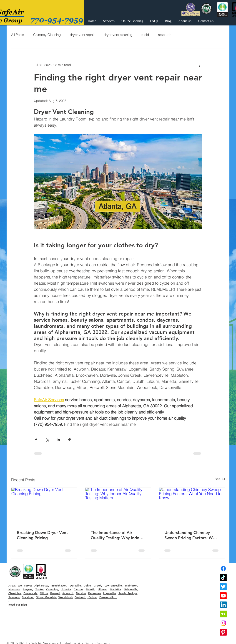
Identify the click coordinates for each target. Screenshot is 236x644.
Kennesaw (95, 593)
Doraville (75, 585)
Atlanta (66, 589)
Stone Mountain (46, 597)
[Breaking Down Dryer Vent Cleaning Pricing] (44, 506)
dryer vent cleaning (118, 35)
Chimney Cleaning (47, 35)
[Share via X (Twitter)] (47, 440)
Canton (78, 589)
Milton (44, 593)
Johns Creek (93, 585)
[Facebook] (223, 569)
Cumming (52, 589)
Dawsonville (108, 597)
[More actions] (199, 65)
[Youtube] (223, 596)
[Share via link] (69, 440)
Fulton (93, 597)
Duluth (90, 589)
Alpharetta (41, 585)
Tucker (40, 589)
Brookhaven (59, 585)
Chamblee (15, 593)
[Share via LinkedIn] (58, 440)
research (165, 35)
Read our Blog (18, 604)
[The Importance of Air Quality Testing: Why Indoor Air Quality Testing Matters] (118, 506)
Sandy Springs (128, 593)
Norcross (14, 589)
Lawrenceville (113, 585)
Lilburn (102, 589)
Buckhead (28, 597)
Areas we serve (20, 585)
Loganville (110, 593)
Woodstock (66, 597)
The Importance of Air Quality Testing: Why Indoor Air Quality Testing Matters (117, 535)
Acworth (68, 593)
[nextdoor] (223, 614)
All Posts (18, 35)
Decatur (81, 593)
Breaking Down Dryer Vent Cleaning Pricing (42, 535)
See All (220, 479)
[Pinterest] (223, 632)
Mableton (131, 585)
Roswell (55, 593)
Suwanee (14, 597)
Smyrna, (28, 589)
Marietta (115, 589)
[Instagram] (223, 623)
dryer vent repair (82, 35)
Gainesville (131, 589)
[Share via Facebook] (36, 440)
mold (145, 35)
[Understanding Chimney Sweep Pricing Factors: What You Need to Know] (192, 506)
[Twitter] (223, 587)
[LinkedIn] (223, 605)
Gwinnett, (81, 597)
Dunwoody (30, 593)
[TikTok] (223, 578)
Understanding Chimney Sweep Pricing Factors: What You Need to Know (192, 535)
